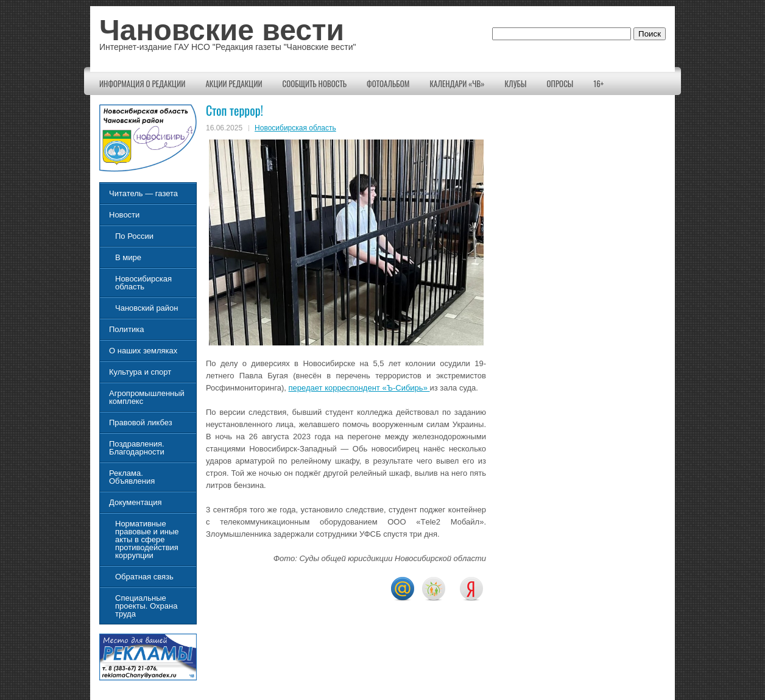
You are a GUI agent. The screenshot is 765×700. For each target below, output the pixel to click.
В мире (128, 257)
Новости (124, 215)
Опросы (560, 83)
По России (134, 236)
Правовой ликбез (141, 422)
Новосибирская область (295, 128)
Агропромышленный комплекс (147, 397)
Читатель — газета (143, 193)
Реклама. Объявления (132, 477)
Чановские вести (222, 30)
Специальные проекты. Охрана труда (146, 606)
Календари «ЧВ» (457, 83)
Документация (136, 502)
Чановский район (147, 308)
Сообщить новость (315, 83)
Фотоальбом (388, 83)
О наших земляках (143, 351)
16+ (598, 83)
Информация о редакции (142, 83)
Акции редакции (234, 83)
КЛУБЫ (516, 83)
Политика (127, 329)
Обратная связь (144, 577)
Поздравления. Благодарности (137, 448)
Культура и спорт (140, 372)
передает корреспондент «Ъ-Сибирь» (359, 388)
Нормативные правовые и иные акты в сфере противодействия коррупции (147, 539)
